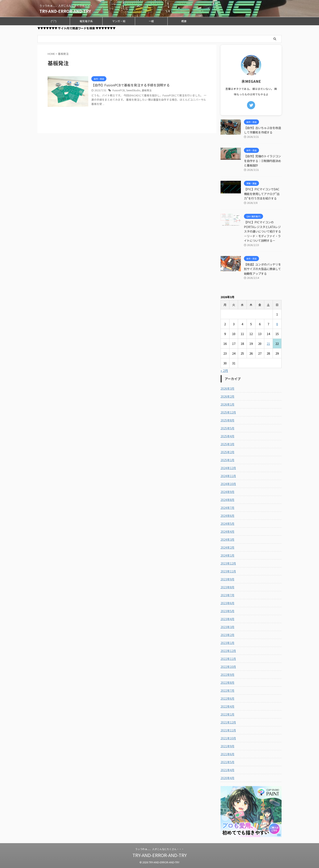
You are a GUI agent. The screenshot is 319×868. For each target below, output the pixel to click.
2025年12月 (228, 412)
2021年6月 (227, 754)
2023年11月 (228, 571)
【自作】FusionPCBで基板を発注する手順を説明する (131, 85)
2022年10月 (228, 667)
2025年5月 (227, 428)
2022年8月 (227, 683)
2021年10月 (228, 738)
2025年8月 (227, 420)
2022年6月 (227, 698)
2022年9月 (227, 675)
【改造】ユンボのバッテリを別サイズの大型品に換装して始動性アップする (262, 269)
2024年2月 (227, 547)
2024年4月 (227, 532)
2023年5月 (227, 611)
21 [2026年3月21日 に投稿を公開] (268, 344)
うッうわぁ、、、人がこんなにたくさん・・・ (159, 849)
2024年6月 (227, 516)
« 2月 (224, 371)
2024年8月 (227, 500)
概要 (184, 21)
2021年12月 (228, 722)
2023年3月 (227, 627)
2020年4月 (227, 778)
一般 (151, 21)
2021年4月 (227, 770)
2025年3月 (227, 444)
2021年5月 (227, 762)
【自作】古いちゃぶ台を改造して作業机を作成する (262, 130)
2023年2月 (227, 635)
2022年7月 (227, 690)
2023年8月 (227, 587)
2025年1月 (227, 460)
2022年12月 (228, 651)
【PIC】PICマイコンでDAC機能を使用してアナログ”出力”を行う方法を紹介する (262, 194)
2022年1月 (227, 714)
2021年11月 (228, 730)
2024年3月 (227, 539)
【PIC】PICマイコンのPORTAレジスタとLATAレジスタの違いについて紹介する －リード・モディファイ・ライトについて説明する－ (264, 231)
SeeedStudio (133, 90)
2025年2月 (227, 452)
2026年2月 (227, 396)
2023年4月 (227, 619)
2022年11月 (228, 659)
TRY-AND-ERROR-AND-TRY (65, 11)
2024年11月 (228, 476)
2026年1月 (227, 404)
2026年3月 (227, 388)
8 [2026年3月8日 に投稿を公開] (277, 324)
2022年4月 (227, 706)
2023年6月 (227, 603)
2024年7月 (227, 508)
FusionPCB (119, 90)
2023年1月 (227, 643)
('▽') (54, 21)
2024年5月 (227, 524)
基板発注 (147, 90)
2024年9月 (227, 492)
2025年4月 (227, 436)
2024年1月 (227, 555)
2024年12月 (228, 468)
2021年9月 (227, 746)
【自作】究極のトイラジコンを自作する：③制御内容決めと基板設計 (262, 161)
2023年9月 (227, 579)
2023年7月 (227, 595)
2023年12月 (228, 563)
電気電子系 (86, 21)
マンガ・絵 (119, 21)
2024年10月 (228, 484)
